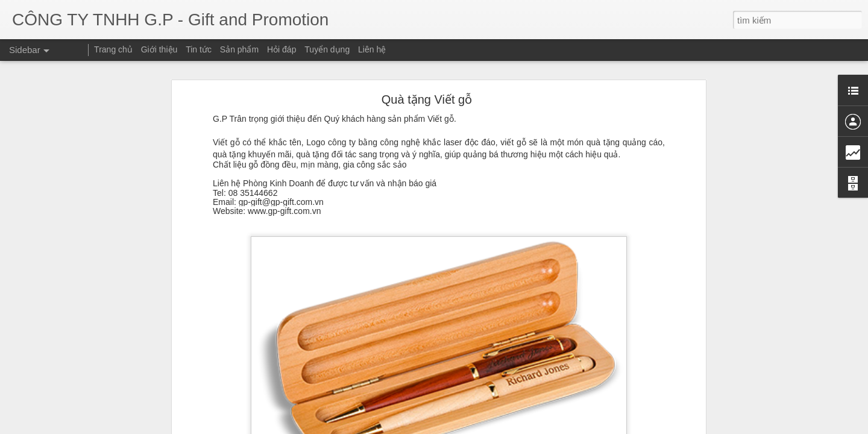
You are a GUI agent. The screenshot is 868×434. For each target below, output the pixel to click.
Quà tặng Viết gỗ (427, 76)
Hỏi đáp (281, 49)
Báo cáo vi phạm (682, 427)
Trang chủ (113, 49)
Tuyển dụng (327, 49)
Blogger (643, 427)
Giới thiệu (159, 49)
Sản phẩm (239, 49)
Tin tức (199, 49)
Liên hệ (372, 49)
